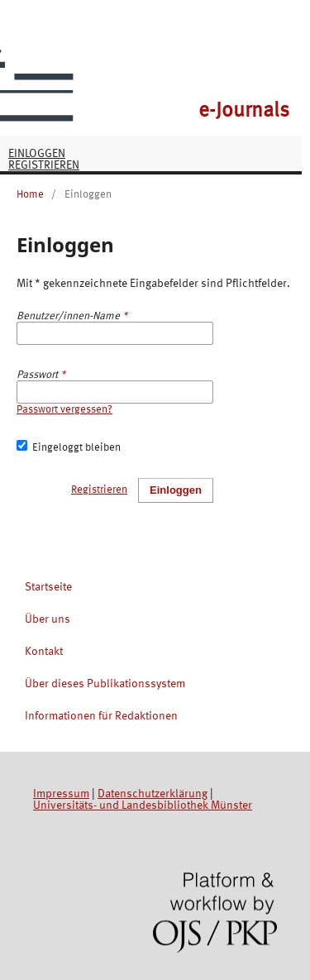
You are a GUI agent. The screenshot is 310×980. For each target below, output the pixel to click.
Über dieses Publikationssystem (105, 684)
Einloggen (37, 154)
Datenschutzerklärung (153, 794)
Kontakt (44, 652)
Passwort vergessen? (64, 410)
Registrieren (44, 165)
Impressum (61, 794)
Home (30, 195)
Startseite (48, 587)
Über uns (48, 619)
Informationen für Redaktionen (101, 716)
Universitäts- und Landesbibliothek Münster (143, 806)
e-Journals (244, 111)
